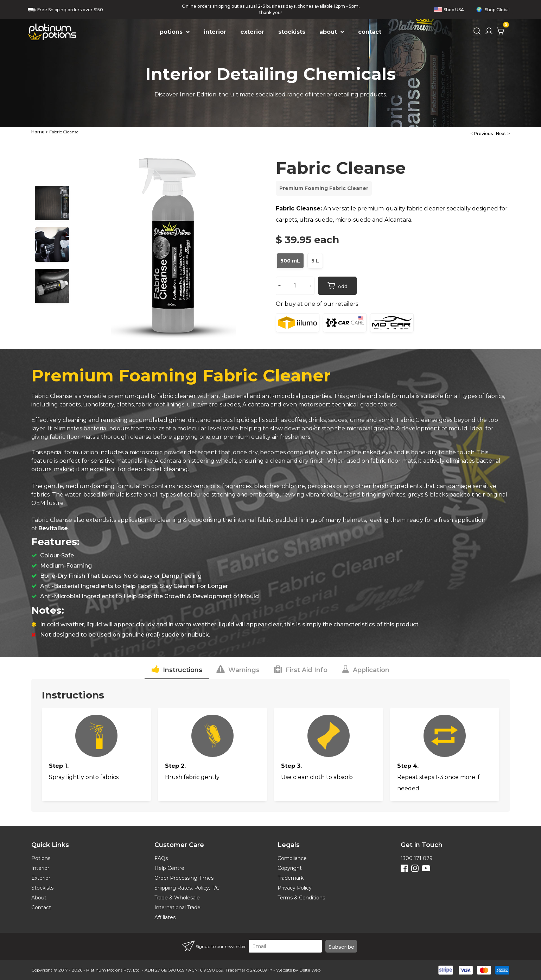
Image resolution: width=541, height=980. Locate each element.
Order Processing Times (184, 878)
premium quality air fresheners (267, 437)
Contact (41, 908)
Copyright (290, 868)
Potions (41, 858)
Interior (40, 868)
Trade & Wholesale (177, 898)
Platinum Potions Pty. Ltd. (113, 970)
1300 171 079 (417, 858)
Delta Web (310, 970)
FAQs (161, 858)
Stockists (42, 888)
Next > (503, 134)
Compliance (292, 858)
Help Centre (169, 868)
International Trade (177, 908)
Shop (449, 10)
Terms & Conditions (301, 898)
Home (38, 132)
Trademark (291, 878)
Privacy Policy (295, 888)
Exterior (41, 878)
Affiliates (165, 917)
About (39, 898)
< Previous (482, 134)
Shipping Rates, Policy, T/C (187, 888)
